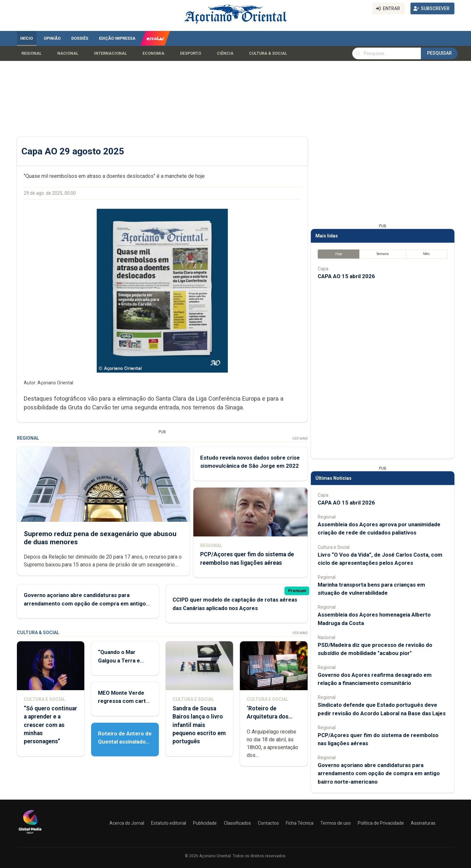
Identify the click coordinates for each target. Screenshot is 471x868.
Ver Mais (300, 439)
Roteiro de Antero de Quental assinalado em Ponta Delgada (125, 742)
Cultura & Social (268, 53)
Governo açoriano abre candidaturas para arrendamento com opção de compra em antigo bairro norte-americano (85, 603)
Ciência (225, 53)
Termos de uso (336, 823)
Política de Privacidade (381, 823)
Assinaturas (423, 823)
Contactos (268, 823)
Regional (32, 53)
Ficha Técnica (300, 823)
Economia (153, 53)
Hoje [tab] (338, 254)
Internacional (111, 53)
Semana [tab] (382, 254)
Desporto (191, 53)
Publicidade (205, 823)
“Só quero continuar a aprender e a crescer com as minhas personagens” (50, 725)
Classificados (237, 823)
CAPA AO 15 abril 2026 (346, 276)
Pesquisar (439, 53)
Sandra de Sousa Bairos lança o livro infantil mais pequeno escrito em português (199, 725)
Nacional (68, 53)
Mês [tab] (427, 254)
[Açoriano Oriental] (30, 834)
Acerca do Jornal (127, 823)
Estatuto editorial (169, 823)
